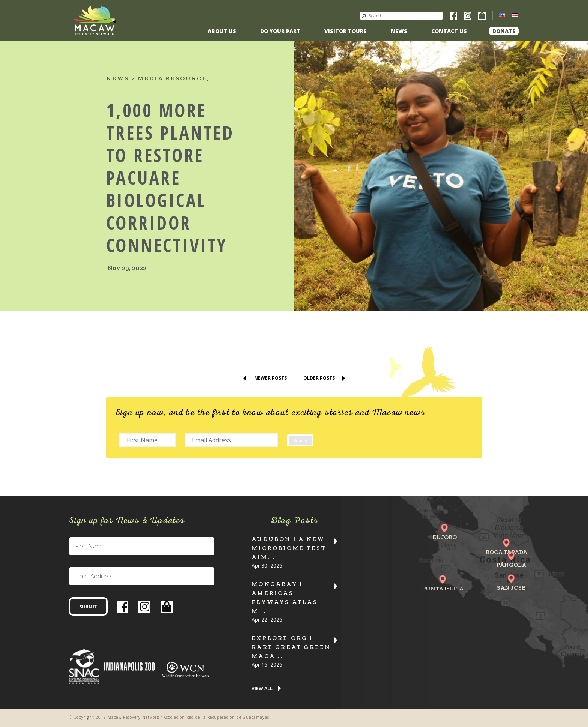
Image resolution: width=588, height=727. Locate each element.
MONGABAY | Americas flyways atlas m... (285, 597)
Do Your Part (280, 31)
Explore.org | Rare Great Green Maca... (291, 647)
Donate (504, 31)
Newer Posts (271, 378)
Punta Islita (443, 588)
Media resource (172, 78)
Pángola (511, 565)
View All (262, 689)
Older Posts (319, 378)
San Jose (511, 588)
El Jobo (445, 537)
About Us (222, 31)
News (399, 31)
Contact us (449, 31)
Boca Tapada (506, 552)
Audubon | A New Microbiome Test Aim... (289, 548)
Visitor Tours (346, 31)
